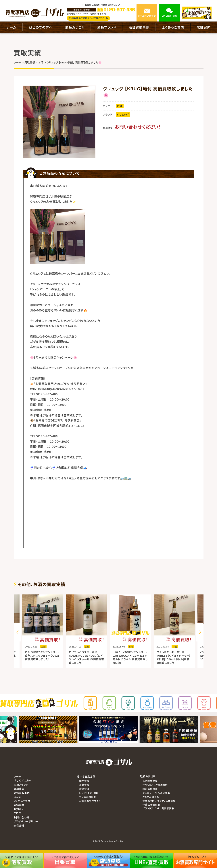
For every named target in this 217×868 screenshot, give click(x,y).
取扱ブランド (107, 27)
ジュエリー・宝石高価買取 (156, 793)
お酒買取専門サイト (90, 801)
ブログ (17, 813)
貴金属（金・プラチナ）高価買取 (159, 801)
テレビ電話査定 (88, 797)
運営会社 (19, 826)
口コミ (17, 797)
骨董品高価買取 (151, 804)
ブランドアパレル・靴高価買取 (158, 808)
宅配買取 (84, 781)
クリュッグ (123, 114)
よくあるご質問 (173, 27)
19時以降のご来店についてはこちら (88, 18)
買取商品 (19, 789)
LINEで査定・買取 (89, 793)
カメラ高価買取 (151, 797)
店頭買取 (84, 789)
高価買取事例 (139, 27)
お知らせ (19, 809)
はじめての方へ (41, 27)
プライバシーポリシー (26, 821)
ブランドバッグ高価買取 (155, 785)
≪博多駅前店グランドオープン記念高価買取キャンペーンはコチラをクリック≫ (82, 368)
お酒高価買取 (150, 781)
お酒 (120, 106)
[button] (200, 632)
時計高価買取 (150, 789)
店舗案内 (204, 27)
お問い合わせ (22, 817)
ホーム (11, 27)
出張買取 (84, 785)
